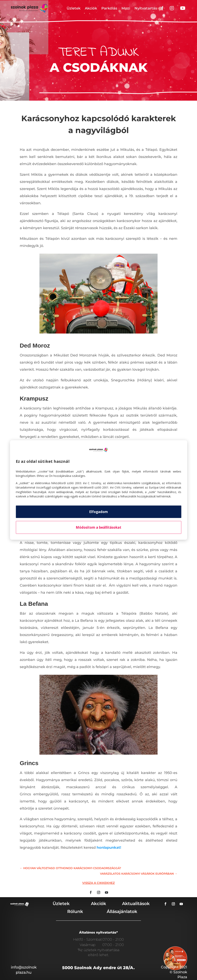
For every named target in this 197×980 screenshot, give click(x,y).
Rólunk (75, 911)
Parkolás (109, 8)
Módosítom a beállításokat (98, 527)
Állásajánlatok (122, 911)
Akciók (91, 8)
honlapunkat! (109, 848)
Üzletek (74, 8)
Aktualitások (136, 904)
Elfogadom (98, 512)
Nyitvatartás (146, 8)
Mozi (126, 8)
